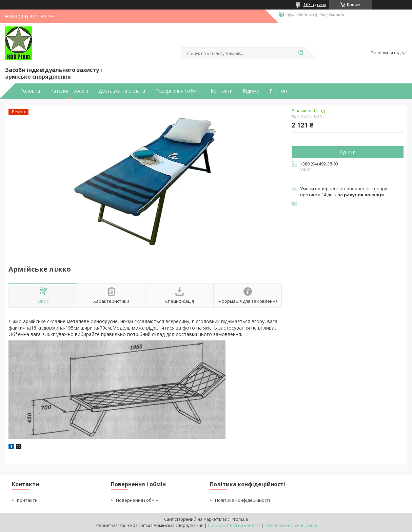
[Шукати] (301, 53)
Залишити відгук (389, 53)
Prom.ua (240, 519)
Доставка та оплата (122, 91)
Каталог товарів (69, 91)
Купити (348, 152)
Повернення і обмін (178, 91)
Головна (30, 91)
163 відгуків (315, 5)
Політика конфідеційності (242, 500)
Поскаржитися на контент (234, 525)
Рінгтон (278, 91)
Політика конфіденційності (291, 525)
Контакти (222, 91)
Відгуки (251, 91)
